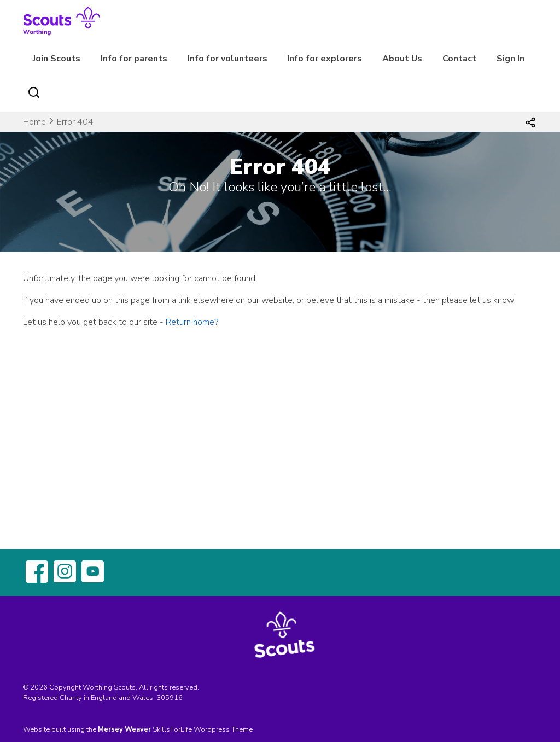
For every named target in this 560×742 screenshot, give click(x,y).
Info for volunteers (227, 59)
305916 (170, 698)
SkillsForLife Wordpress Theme (203, 729)
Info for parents (134, 59)
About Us (402, 59)
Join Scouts (57, 59)
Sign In (511, 59)
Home (34, 122)
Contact (459, 59)
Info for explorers (325, 59)
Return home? (192, 322)
